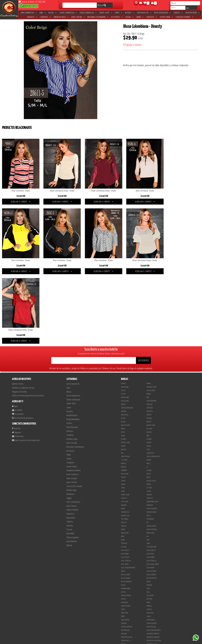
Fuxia (148, 516)
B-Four (123, 322)
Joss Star (124, 388)
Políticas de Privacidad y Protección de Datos (28, 323)
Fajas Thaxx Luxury (153, 492)
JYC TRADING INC (126, 586)
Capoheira (150, 336)
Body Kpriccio (125, 558)
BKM (148, 325)
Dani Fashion (125, 548)
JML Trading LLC (126, 589)
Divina (123, 357)
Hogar (129, 17)
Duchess (149, 360)
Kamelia (123, 391)
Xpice (148, 468)
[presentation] (143, 58)
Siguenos (16, 360)
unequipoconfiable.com (118, 641)
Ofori (148, 405)
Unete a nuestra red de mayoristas (26, 368)
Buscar (102, 5)
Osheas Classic (151, 409)
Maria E (123, 499)
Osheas (123, 409)
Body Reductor (144, 13)
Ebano (123, 364)
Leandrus (124, 398)
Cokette (149, 343)
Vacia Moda (124, 530)
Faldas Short (106, 13)
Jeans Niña (70, 461)
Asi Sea (123, 318)
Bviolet (123, 332)
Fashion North (126, 516)
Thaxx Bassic (125, 440)
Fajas (43, 13)
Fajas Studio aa (126, 489)
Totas (123, 607)
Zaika (148, 471)
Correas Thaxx (151, 631)
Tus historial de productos (23, 346)
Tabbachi (124, 433)
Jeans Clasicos (72, 433)
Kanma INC (150, 589)
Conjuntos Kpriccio (153, 562)
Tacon (148, 614)
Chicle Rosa (125, 343)
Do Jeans (149, 357)
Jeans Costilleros (72, 402)
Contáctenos (18, 364)
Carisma (124, 339)
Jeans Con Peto (72, 410)
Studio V (149, 537)
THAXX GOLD (150, 541)
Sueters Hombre (72, 437)
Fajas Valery (150, 496)
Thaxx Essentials (152, 436)
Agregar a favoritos (132, 45)
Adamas (123, 311)
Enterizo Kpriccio (152, 572)
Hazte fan (16, 356)
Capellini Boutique (127, 336)
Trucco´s (124, 450)
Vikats (148, 530)
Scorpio (124, 579)
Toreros (178, 13)
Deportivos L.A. (126, 569)
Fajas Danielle (151, 478)
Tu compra (17, 338)
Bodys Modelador (162, 13)
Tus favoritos (18, 342)
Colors (123, 513)
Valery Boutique (152, 457)
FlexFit (123, 374)
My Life (149, 402)
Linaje (123, 600)
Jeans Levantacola (29, 13)
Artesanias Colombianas (98, 17)
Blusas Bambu (126, 503)
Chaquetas (152, 17)
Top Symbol (125, 447)
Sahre (123, 416)
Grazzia (124, 377)
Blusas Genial (126, 506)
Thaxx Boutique (151, 440)
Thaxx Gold (150, 579)
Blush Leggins (126, 617)
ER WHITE (124, 367)
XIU (148, 464)
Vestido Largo (71, 418)
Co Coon (124, 475)
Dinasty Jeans (125, 353)
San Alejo (124, 628)
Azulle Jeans (151, 318)
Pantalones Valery (152, 621)
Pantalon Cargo (61, 17)
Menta (123, 544)
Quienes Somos (18, 311)
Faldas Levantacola (88, 13)
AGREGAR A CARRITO (20, 200)
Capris (118, 13)
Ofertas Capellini (72, 465)
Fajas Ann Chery (151, 475)
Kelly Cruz (124, 621)
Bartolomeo (125, 325)
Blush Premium (151, 329)
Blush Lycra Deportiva (153, 558)
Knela (148, 391)
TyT (147, 450)
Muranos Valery (126, 582)
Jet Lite (149, 576)
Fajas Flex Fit (125, 485)
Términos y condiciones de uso (23, 315)
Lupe (148, 600)
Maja (148, 520)
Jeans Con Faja (78, 17)
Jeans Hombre (72, 469)
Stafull (123, 527)
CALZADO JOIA (151, 607)
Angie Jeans (125, 315)
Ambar (149, 311)
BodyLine (124, 562)
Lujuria (149, 398)
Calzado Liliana (151, 610)
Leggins (69, 426)
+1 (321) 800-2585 (28, 6)
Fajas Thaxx (125, 492)
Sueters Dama (166, 17)
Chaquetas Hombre (184, 17)
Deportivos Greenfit (153, 565)
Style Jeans (125, 430)
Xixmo (123, 468)
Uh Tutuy (149, 527)
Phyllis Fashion (126, 523)
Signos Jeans (125, 423)
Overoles (70, 453)
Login (187, 8)
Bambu (149, 322)
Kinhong (149, 596)
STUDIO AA (150, 426)
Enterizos (32, 17)
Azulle (149, 544)
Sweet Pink (124, 541)
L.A (147, 395)
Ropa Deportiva (192, 13)
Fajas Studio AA (151, 489)
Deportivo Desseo (127, 565)
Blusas (52, 13)
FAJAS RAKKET (151, 485)
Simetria (149, 423)
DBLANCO (149, 346)
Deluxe (123, 350)
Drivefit (123, 572)
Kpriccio (124, 395)
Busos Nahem (151, 603)
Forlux (149, 374)
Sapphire (124, 551)
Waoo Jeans (125, 461)
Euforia (149, 367)
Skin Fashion (125, 576)
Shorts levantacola (68, 13)
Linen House (125, 593)
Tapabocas (70, 441)
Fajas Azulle (125, 478)
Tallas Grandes (72, 406)
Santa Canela (151, 548)
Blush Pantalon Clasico (154, 617)
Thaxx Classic (125, 443)
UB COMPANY (125, 635)
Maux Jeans (125, 402)
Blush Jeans (125, 329)
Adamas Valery (126, 534)
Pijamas (69, 473)
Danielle (149, 534)
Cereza (149, 509)
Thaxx (123, 436)
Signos (149, 419)
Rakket (149, 412)
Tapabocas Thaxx (152, 628)
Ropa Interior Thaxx (127, 631)
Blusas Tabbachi (126, 509)
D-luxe (123, 346)
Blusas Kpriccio (152, 506)
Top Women (150, 447)
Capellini (149, 332)
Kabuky (149, 388)
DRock (123, 360)
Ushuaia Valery (151, 454)
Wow (123, 464)
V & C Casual (125, 603)
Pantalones (70, 422)
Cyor (148, 593)
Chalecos (70, 449)
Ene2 (148, 364)
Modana (124, 596)
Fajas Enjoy (150, 482)
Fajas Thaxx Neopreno (128, 496)
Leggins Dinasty (126, 624)
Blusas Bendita (151, 503)
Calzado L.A (125, 610)
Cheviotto (150, 339)
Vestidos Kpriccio (127, 555)
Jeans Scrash (125, 384)
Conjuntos (45, 17)
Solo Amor (150, 523)
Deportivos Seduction (154, 569)
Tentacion (150, 433)
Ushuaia (124, 454)
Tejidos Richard (151, 551)
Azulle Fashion (151, 499)
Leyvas (123, 537)
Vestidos (130, 13)
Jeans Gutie (150, 381)
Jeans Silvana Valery (153, 384)
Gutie (148, 377)
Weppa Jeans (150, 461)
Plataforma (125, 614)
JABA (148, 586)
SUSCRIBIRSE (143, 288)
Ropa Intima (71, 445)
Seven (123, 419)
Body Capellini (151, 555)
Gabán (140, 17)
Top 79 (149, 443)
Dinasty (149, 350)
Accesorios (117, 17)
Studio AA (124, 426)
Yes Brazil (124, 471)
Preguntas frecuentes (20, 319)
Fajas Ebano (125, 482)
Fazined (149, 370)
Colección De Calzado (74, 414)
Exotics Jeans (125, 370)
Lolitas (123, 520)
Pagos (15, 334)
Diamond (149, 513)
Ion (122, 381)
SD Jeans (149, 416)
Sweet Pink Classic (152, 430)
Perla (148, 624)
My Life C (124, 405)
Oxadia (123, 412)
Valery (123, 457)
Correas (69, 457)
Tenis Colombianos (73, 430)
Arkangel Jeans (152, 315)
